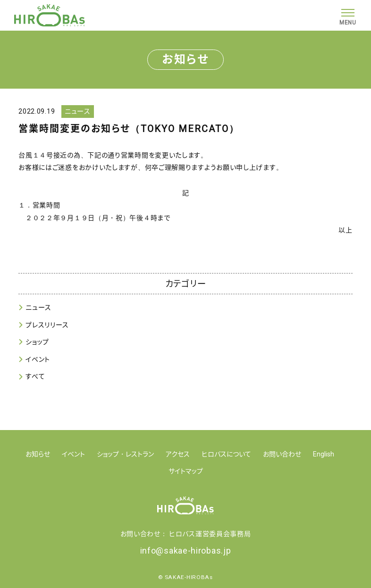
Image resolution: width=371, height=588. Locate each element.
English (324, 454)
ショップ (37, 342)
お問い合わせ (282, 454)
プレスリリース (47, 325)
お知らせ (38, 454)
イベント (38, 359)
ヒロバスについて (226, 454)
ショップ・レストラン (125, 454)
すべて (35, 376)
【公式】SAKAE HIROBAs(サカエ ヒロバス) (50, 15)
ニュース (38, 307)
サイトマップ (186, 471)
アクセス (178, 454)
